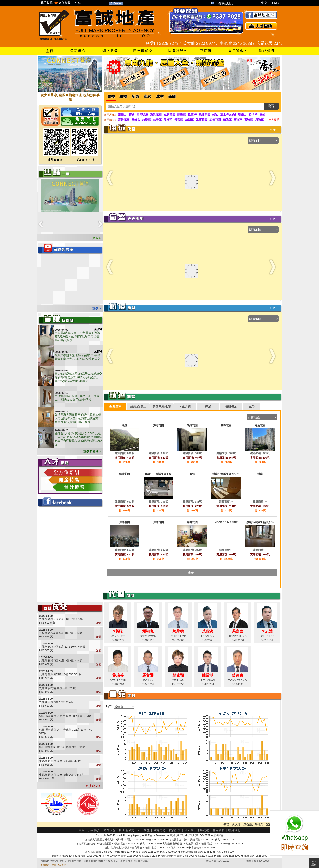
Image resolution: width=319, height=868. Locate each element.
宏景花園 (124, 120)
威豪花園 (169, 115)
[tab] (115, 407)
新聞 (172, 96)
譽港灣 (253, 115)
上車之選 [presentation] (185, 407)
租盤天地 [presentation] (231, 407)
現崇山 (242, 115)
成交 (160, 96)
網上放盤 (144, 830)
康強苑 (259, 120)
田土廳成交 (127, 830)
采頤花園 (202, 120)
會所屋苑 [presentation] (115, 407)
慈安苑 (157, 120)
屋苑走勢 (159, 830)
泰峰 (262, 115)
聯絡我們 (234, 830)
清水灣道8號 (228, 115)
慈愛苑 (146, 120)
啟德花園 (215, 120)
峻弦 (215, 115)
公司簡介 (94, 830)
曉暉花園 (204, 115)
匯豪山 (122, 115)
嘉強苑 (238, 120)
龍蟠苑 (181, 115)
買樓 (111, 96)
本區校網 (203, 830)
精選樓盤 (110, 830)
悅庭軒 (192, 115)
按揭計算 (175, 830)
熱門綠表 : (110, 120)
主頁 (82, 830)
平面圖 (189, 830)
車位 (148, 96)
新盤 (135, 96)
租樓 (123, 96)
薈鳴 (132, 115)
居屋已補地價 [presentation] (162, 407)
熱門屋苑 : (110, 115)
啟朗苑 (189, 120)
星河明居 (142, 115)
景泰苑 (179, 120)
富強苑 (249, 120)
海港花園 (156, 115)
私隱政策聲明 (59, 865)
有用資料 (219, 830)
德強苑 (227, 120)
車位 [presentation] (252, 407)
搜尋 (271, 106)
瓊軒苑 (168, 120)
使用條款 (45, 865)
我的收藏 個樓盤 (56, 3)
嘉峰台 (136, 120)
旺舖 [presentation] (208, 407)
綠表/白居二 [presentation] (138, 407)
